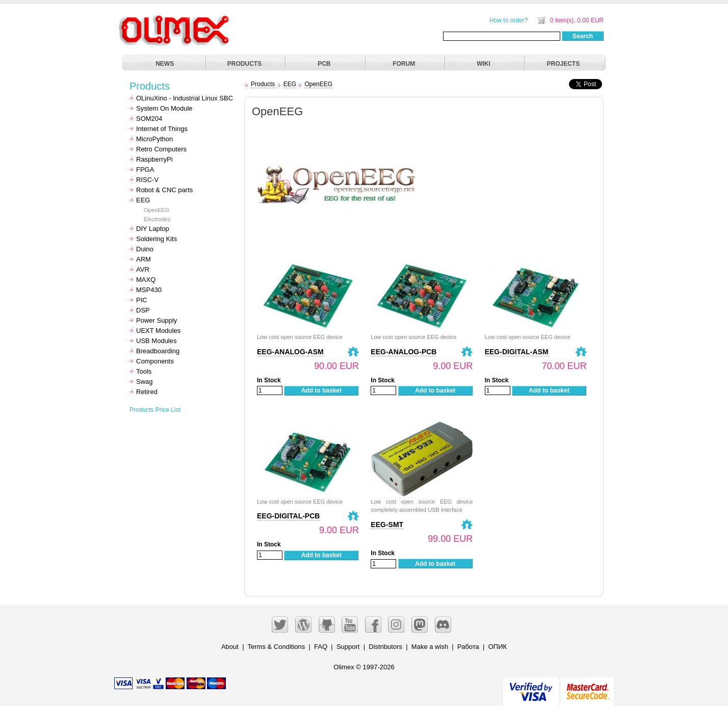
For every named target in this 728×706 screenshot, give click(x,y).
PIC (142, 300)
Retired (147, 392)
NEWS (165, 64)
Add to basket (321, 390)
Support (348, 647)
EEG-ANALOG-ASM (290, 352)
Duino (145, 249)
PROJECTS (564, 64)
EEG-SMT (387, 525)
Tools (144, 371)
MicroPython (154, 139)
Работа (468, 647)
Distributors (385, 647)
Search (583, 36)
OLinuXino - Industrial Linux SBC (185, 98)
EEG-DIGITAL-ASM (517, 352)
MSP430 (149, 290)
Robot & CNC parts (164, 190)
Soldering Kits (157, 239)
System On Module (164, 108)
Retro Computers (161, 149)
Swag (145, 382)
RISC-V (147, 180)
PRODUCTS (244, 64)
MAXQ (146, 280)
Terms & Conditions (277, 647)
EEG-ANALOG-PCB (404, 352)
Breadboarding (158, 351)
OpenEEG (157, 210)
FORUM (404, 64)
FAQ (321, 647)
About (230, 647)
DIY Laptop (153, 229)
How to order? (509, 20)
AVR (143, 269)
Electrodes (157, 219)
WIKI (484, 64)
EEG (143, 200)
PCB (324, 64)
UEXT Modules (158, 331)
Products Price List (155, 410)
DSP (143, 310)
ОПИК (498, 647)
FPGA (145, 169)
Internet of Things (162, 129)
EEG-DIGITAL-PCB (288, 516)
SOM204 (149, 119)
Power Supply (157, 320)
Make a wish (430, 647)
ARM (144, 259)
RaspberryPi (154, 159)
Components (155, 361)
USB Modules (156, 341)
